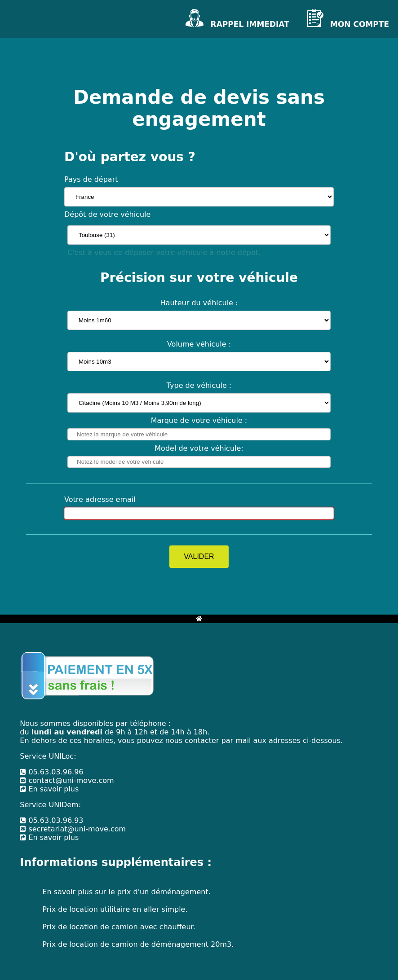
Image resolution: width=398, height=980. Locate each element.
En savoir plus (49, 789)
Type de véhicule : (199, 385)
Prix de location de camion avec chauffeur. (119, 927)
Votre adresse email (100, 499)
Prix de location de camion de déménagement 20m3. (138, 944)
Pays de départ (91, 179)
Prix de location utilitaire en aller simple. (115, 909)
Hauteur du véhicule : (199, 303)
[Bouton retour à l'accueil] (199, 619)
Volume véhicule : (199, 344)
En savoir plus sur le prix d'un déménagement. (126, 892)
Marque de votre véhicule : (199, 420)
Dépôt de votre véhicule (107, 214)
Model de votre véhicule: (199, 448)
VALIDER (199, 556)
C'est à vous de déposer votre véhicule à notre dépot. (164, 253)
